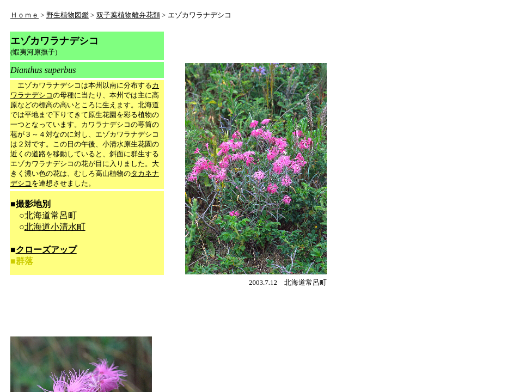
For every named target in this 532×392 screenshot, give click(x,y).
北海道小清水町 (55, 227)
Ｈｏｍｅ (25, 15)
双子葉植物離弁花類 (128, 15)
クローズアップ (46, 250)
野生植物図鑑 (68, 15)
